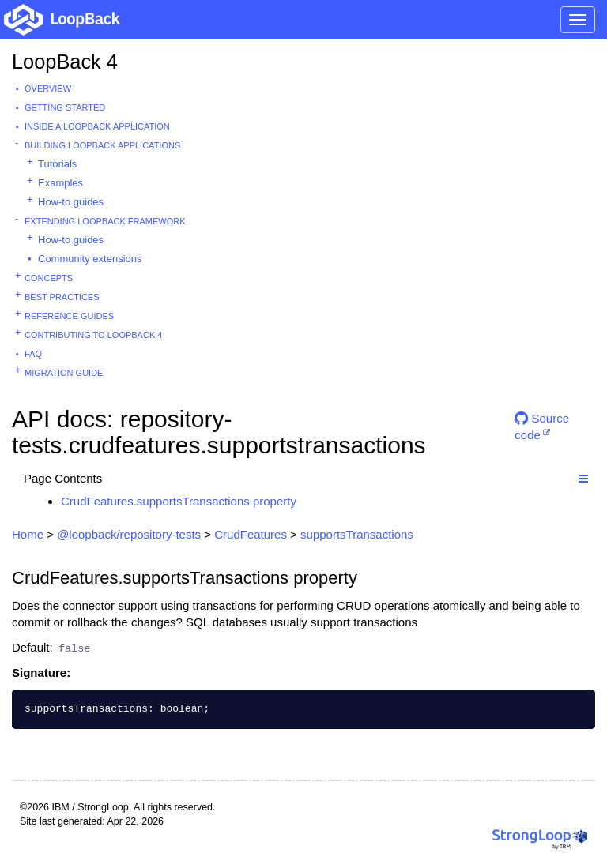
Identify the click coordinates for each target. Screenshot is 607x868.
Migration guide (64, 373)
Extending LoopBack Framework (105, 221)
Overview (48, 88)
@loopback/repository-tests (129, 534)
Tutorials (57, 164)
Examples (60, 183)
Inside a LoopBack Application (97, 126)
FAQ (33, 354)
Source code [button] (542, 425)
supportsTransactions (357, 534)
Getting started (65, 107)
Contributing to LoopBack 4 (93, 335)
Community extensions (90, 259)
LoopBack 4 (65, 62)
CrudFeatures (251, 534)
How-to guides (71, 202)
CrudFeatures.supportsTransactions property (179, 501)
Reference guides (69, 316)
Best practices (62, 297)
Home (28, 534)
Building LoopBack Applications (102, 145)
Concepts (49, 278)
